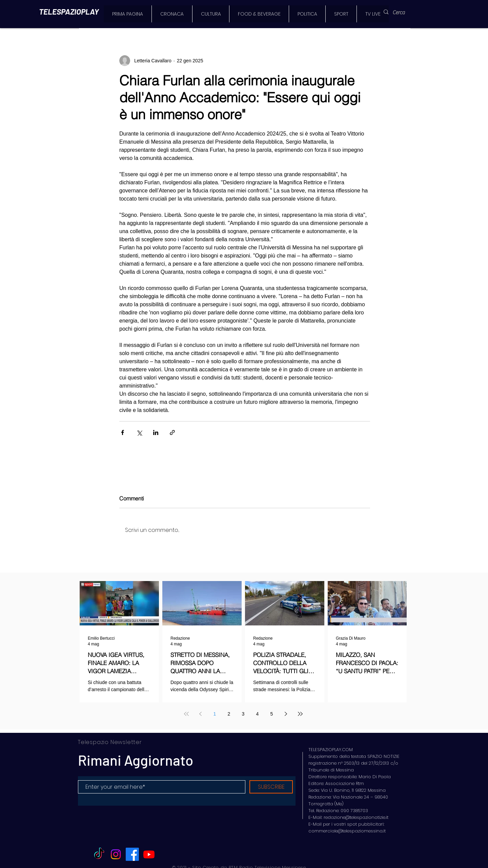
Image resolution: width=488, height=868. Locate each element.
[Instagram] (116, 854)
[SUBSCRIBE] (271, 787)
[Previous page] (201, 714)
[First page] (186, 714)
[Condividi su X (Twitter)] (139, 432)
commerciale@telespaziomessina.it (347, 831)
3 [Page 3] (243, 714)
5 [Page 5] (272, 714)
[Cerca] (403, 13)
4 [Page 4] (258, 714)
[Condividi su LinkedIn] (156, 432)
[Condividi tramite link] (172, 432)
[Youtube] (149, 854)
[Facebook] (132, 854)
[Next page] (286, 714)
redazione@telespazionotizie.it (356, 817)
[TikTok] (99, 854)
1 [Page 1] (215, 714)
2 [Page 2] (229, 714)
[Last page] (300, 714)
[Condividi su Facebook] (123, 432)
